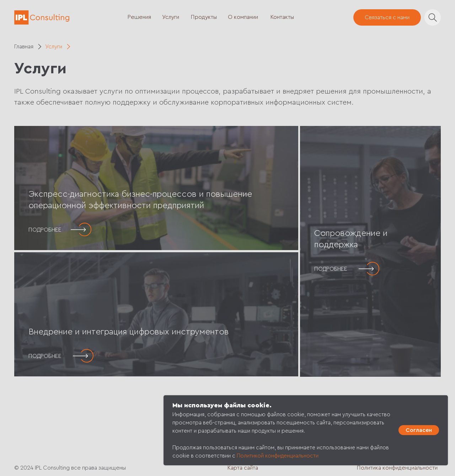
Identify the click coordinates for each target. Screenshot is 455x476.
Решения (139, 17)
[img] (156, 188)
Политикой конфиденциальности (278, 456)
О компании (243, 17)
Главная (24, 47)
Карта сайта (243, 468)
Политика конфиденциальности (397, 468)
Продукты (204, 17)
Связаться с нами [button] (387, 17)
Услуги (171, 17)
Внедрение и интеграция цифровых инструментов (129, 332)
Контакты (282, 17)
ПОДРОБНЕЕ (45, 230)
